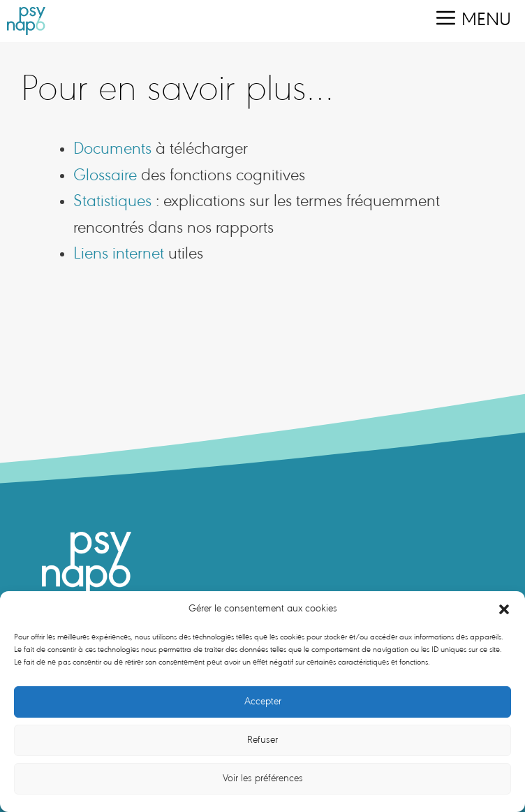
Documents (112, 150)
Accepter (263, 702)
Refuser (262, 740)
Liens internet (119, 255)
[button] (504, 609)
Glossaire (105, 176)
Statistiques (112, 202)
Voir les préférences (263, 779)
